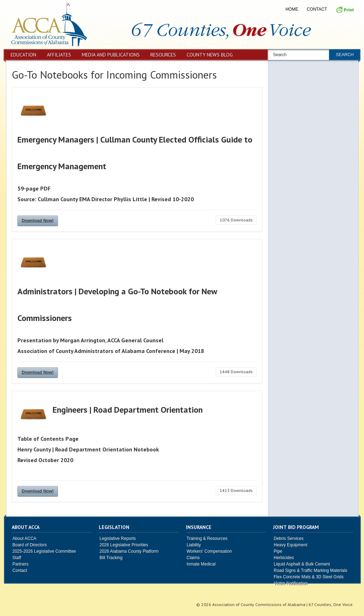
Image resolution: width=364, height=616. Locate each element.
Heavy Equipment (291, 545)
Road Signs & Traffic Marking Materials (311, 571)
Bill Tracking (111, 558)
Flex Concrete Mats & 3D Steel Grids (309, 577)
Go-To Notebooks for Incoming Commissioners (114, 74)
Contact (317, 9)
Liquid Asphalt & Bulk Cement (302, 564)
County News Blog (210, 55)
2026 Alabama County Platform (129, 551)
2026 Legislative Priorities (124, 545)
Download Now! (38, 221)
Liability (194, 545)
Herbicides (284, 558)
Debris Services (289, 539)
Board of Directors (30, 545)
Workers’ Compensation (209, 551)
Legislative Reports (118, 539)
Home (292, 9)
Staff (17, 558)
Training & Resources (207, 539)
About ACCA (24, 539)
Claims (193, 558)
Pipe (278, 551)
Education (23, 55)
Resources (163, 55)
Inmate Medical (201, 564)
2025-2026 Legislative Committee (44, 551)
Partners (20, 564)
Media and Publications (111, 55)
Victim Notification (291, 583)
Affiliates (59, 55)
